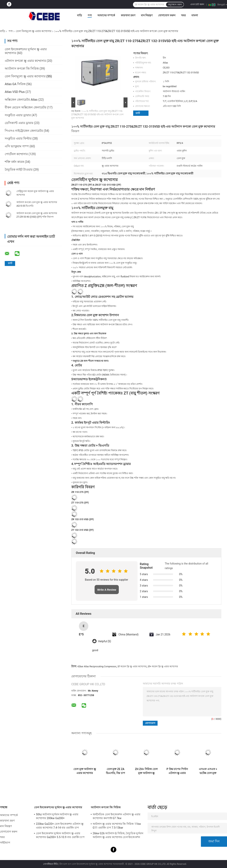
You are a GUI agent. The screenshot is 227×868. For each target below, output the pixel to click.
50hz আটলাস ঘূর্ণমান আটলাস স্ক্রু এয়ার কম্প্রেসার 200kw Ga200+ (57, 816)
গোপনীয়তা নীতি (51, 864)
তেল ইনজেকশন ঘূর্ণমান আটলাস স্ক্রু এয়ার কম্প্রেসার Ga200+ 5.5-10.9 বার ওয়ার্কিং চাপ (60, 835)
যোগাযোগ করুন (167, 15)
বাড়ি (79, 15)
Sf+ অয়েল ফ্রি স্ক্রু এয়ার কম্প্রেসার (163, 666)
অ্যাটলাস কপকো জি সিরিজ (22, 69)
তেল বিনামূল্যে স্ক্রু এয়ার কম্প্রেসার (34, 31)
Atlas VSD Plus (15, 92)
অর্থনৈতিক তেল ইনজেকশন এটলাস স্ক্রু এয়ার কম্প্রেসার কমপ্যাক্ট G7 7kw (117, 816)
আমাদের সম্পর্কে (106, 15)
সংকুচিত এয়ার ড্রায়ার (18, 115)
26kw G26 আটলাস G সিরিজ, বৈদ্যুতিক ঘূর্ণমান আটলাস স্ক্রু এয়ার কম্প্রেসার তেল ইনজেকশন (118, 835)
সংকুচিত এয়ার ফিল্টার (18, 138)
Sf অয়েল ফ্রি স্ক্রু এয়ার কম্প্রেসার (132, 666)
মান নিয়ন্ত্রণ (147, 15)
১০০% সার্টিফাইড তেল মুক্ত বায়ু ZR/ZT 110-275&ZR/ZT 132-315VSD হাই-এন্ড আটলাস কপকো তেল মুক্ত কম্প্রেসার (97, 114)
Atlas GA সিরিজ (15, 84)
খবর (183, 15)
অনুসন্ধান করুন (175, 5)
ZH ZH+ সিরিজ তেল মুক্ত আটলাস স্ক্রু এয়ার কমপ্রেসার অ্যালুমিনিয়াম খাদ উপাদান (146, 771)
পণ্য (90, 15)
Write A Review (107, 590)
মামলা (195, 15)
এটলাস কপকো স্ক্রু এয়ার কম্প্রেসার (25, 61)
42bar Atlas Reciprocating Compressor (97, 666)
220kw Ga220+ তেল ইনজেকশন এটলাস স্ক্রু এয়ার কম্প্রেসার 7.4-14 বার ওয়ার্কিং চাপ (60, 826)
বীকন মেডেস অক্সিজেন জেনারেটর (26, 107)
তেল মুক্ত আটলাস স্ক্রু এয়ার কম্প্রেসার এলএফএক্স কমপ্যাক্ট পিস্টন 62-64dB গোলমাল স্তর (85, 771)
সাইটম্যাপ (5, 843)
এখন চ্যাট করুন (197, 4)
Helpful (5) (105, 641)
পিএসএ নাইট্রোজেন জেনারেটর (24, 131)
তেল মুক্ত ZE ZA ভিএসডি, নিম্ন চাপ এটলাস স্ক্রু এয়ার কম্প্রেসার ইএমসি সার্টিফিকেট (115, 771)
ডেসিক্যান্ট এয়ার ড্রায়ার (19, 123)
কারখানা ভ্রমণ (128, 15)
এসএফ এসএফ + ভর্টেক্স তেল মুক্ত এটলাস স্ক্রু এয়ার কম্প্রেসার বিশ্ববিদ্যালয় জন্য (208, 771)
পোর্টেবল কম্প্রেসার (16, 154)
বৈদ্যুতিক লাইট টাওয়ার (19, 170)
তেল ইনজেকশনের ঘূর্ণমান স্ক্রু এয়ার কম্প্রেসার (58, 807)
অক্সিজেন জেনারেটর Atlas (21, 100)
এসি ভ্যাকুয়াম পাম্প (17, 146)
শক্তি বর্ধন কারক (14, 162)
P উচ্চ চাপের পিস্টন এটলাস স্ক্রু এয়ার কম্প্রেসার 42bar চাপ (177, 771)
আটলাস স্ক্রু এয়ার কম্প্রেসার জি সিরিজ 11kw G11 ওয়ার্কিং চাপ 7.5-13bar (117, 826)
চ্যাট (138, 113)
